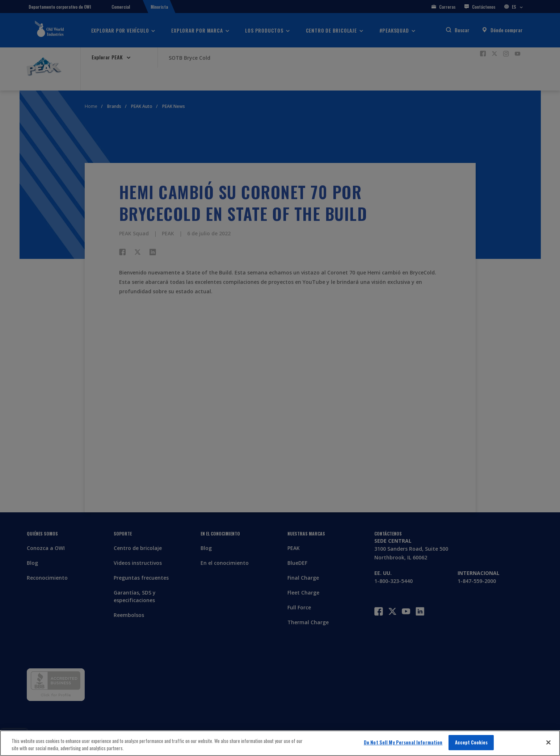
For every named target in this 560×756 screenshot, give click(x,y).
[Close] (548, 742)
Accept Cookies (471, 742)
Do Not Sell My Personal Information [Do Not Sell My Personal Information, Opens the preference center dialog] (403, 742)
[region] (280, 743)
